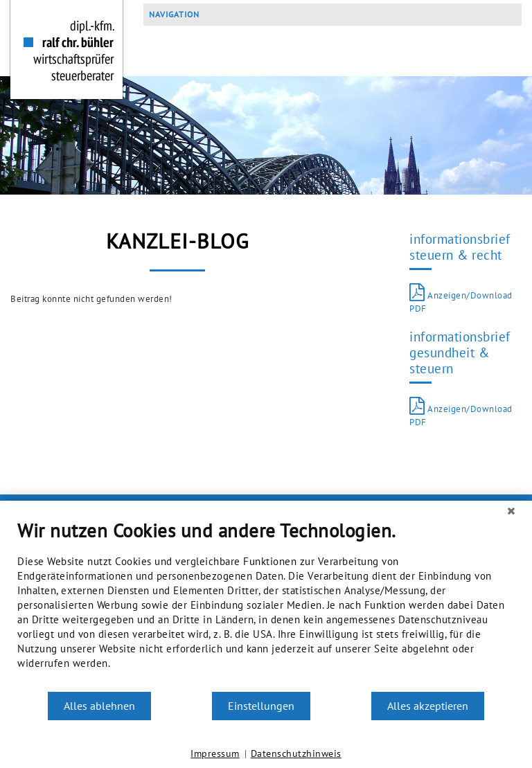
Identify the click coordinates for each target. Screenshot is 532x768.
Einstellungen (261, 706)
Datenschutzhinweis (296, 753)
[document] (266, 605)
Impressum (215, 753)
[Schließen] (511, 511)
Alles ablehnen (99, 706)
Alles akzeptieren (428, 706)
